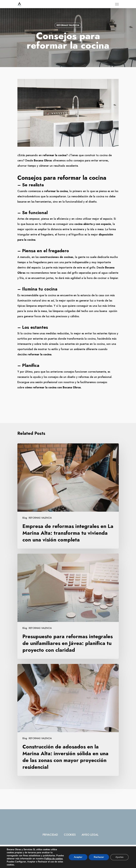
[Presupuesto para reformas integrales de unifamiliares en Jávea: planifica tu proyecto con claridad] (68, 606)
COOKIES (70, 835)
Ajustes (119, 857)
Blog (25, 518)
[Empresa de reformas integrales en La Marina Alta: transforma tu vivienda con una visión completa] (68, 496)
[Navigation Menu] (117, 4)
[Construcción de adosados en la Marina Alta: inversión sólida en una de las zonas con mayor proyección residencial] (68, 720)
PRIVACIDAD (50, 835)
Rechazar (99, 857)
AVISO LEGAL (90, 835)
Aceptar (78, 857)
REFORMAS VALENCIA (68, 25)
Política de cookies (53, 859)
